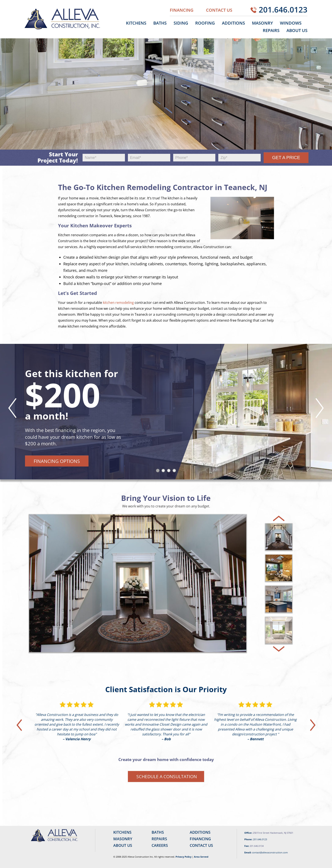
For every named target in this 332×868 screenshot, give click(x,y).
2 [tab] (164, 471)
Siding (181, 23)
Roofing (205, 23)
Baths (160, 23)
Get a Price (286, 158)
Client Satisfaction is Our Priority (166, 689)
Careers (160, 845)
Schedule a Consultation (167, 776)
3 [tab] (170, 471)
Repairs (271, 30)
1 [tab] (159, 471)
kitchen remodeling (118, 303)
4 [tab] (175, 471)
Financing (182, 10)
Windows (291, 23)
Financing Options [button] (57, 461)
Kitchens (136, 23)
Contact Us (219, 10)
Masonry (262, 23)
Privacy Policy (183, 857)
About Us (297, 30)
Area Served (201, 857)
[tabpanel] (166, 412)
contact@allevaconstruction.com (270, 852)
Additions (233, 23)
